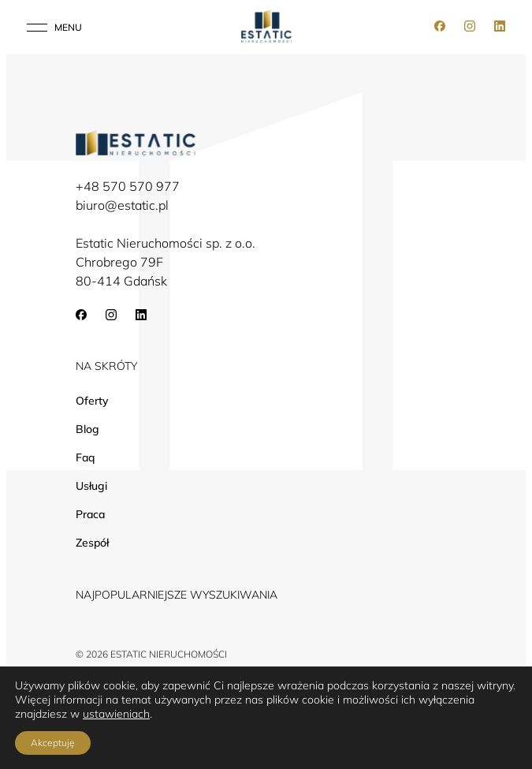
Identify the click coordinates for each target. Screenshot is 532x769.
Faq (85, 457)
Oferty (92, 401)
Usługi (91, 486)
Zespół (92, 543)
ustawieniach (116, 714)
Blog (87, 429)
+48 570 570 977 (128, 186)
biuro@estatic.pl (122, 205)
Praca (90, 514)
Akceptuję (53, 743)
